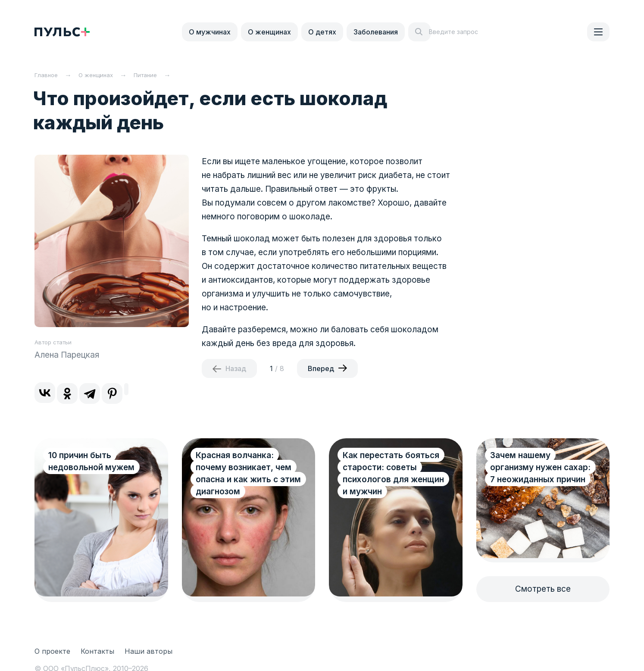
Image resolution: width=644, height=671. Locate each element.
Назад (236, 368)
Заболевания (376, 32)
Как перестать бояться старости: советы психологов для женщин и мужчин (393, 473)
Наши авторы (148, 651)
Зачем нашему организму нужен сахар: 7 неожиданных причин (540, 467)
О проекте (52, 651)
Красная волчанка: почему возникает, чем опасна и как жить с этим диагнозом (244, 473)
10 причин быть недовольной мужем (91, 461)
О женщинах (269, 32)
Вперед (321, 368)
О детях (322, 32)
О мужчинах (210, 32)
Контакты (97, 651)
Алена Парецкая (67, 355)
